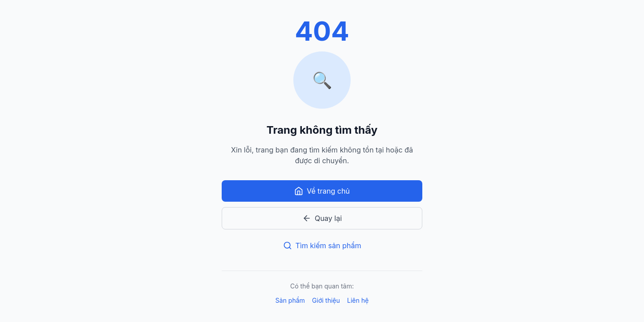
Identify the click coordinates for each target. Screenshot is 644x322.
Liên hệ (358, 300)
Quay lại (322, 218)
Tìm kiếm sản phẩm (322, 246)
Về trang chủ (322, 191)
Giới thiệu (326, 300)
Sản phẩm (290, 300)
